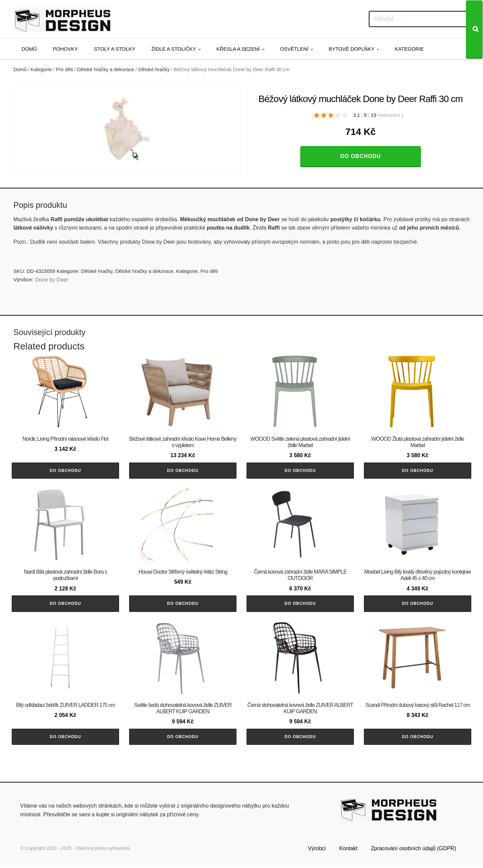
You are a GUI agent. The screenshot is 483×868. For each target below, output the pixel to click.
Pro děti (65, 69)
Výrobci (317, 850)
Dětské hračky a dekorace (106, 69)
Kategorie (409, 49)
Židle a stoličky (174, 49)
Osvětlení (294, 49)
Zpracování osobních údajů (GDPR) (414, 850)
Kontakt (348, 850)
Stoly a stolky (115, 49)
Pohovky (65, 49)
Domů (29, 49)
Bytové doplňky (352, 49)
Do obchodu (360, 156)
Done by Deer (52, 280)
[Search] (474, 30)
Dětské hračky (154, 69)
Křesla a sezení (238, 49)
